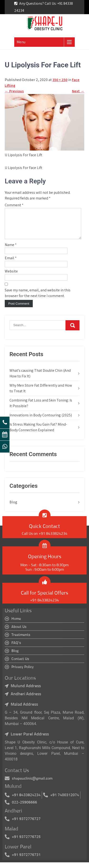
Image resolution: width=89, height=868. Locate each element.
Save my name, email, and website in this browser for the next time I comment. (38, 299)
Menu (21, 42)
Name (11, 250)
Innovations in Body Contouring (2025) (41, 421)
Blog (13, 508)
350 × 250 (60, 80)
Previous (14, 91)
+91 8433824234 (44, 606)
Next (78, 91)
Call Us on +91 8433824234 (45, 539)
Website (11, 277)
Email (11, 264)
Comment (14, 205)
